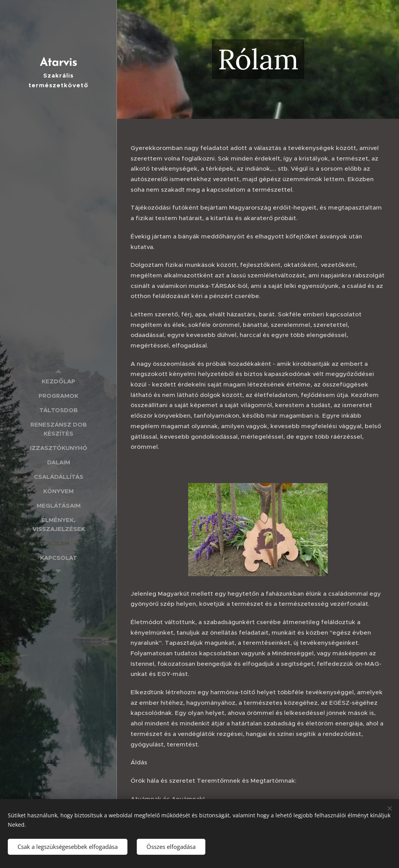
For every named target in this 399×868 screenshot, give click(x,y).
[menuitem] (58, 381)
